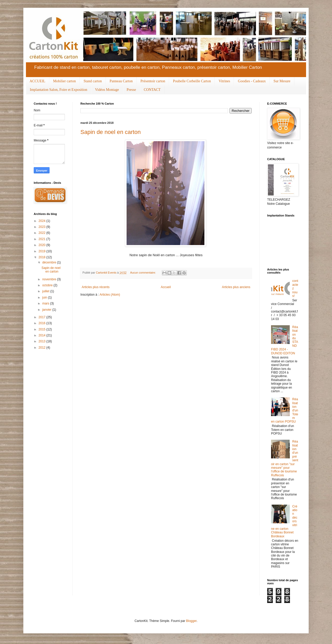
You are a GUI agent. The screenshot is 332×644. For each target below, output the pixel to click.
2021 (43, 239)
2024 (43, 221)
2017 (43, 317)
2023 (43, 227)
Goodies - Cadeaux (252, 81)
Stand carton (93, 81)
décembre (50, 262)
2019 (43, 251)
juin (45, 297)
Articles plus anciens (236, 287)
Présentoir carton (153, 81)
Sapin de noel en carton (110, 132)
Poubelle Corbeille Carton (192, 81)
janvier (47, 310)
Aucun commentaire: (143, 273)
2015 (43, 329)
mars (46, 303)
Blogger (191, 621)
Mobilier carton (64, 81)
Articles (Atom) (110, 295)
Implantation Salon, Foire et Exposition (58, 90)
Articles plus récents (96, 287)
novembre (50, 279)
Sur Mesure (282, 81)
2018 (43, 257)
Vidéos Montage (107, 90)
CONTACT (152, 90)
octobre (48, 285)
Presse (131, 90)
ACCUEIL (37, 81)
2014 (43, 335)
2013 (43, 341)
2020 (43, 245)
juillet (46, 291)
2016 (43, 323)
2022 (43, 233)
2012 (43, 348)
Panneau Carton (121, 81)
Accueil (166, 287)
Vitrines (224, 81)
